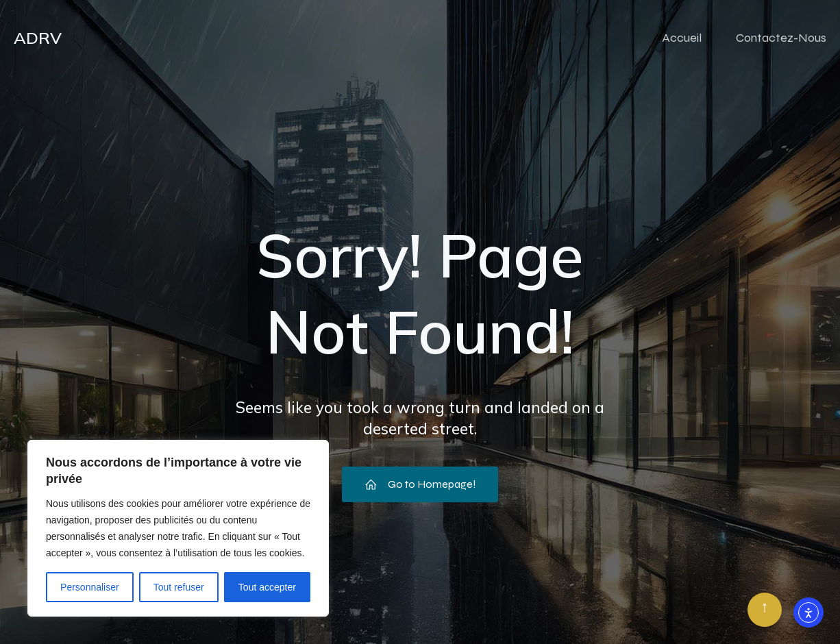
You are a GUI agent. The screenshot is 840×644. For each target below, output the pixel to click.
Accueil (682, 38)
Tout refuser (179, 587)
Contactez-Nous (781, 38)
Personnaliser (90, 587)
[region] (178, 528)
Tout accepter (267, 587)
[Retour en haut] (765, 610)
